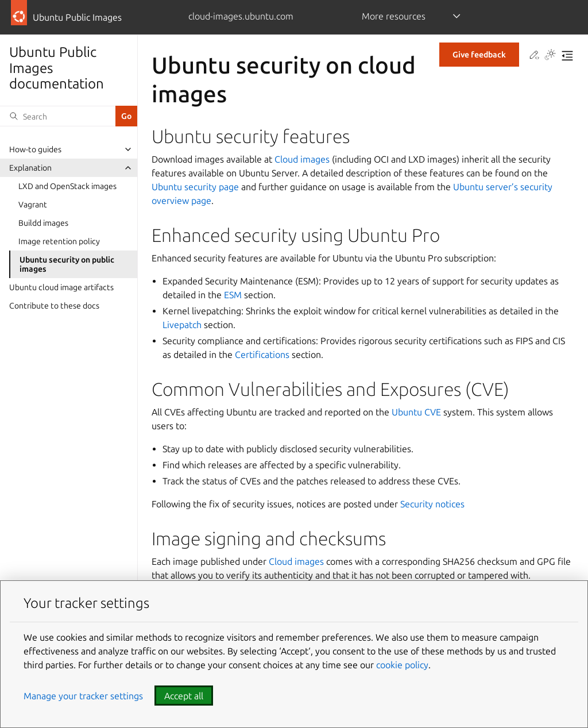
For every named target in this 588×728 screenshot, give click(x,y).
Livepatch (182, 325)
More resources (394, 16)
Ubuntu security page (195, 187)
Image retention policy (59, 241)
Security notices (432, 504)
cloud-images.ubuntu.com (241, 16)
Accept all (184, 696)
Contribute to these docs (54, 306)
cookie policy (402, 665)
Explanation (30, 168)
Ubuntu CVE (416, 412)
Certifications (262, 355)
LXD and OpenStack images (67, 186)
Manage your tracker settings (83, 696)
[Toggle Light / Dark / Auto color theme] (550, 56)
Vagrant (33, 205)
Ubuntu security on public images (67, 264)
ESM (233, 295)
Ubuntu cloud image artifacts (61, 287)
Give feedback (479, 55)
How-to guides (35, 149)
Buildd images (43, 223)
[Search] (58, 116)
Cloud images (302, 159)
